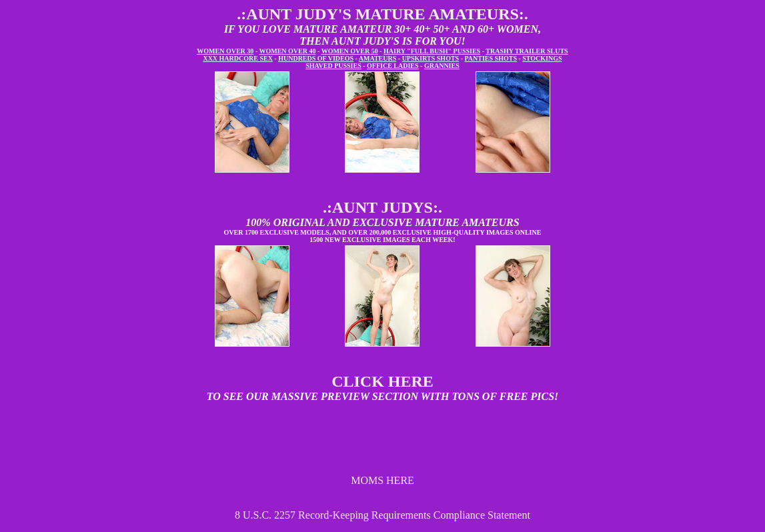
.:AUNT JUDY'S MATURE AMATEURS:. (382, 14)
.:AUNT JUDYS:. (382, 207)
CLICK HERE (382, 381)
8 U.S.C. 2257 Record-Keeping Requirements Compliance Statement (382, 515)
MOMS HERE (382, 480)
